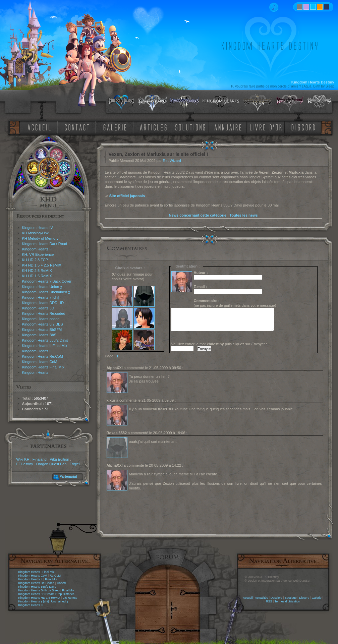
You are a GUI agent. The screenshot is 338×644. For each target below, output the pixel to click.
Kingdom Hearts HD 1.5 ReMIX (39, 598)
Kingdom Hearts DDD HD (43, 303)
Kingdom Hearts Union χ (42, 287)
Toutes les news (243, 215)
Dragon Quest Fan (51, 464)
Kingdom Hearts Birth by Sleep (39, 590)
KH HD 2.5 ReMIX (37, 271)
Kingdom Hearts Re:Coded (37, 583)
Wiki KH (23, 459)
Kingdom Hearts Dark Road (45, 244)
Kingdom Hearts (35, 372)
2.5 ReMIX (70, 598)
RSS (269, 601)
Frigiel (74, 464)
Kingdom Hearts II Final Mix (45, 346)
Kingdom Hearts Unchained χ (46, 292)
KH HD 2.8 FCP (35, 260)
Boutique (291, 598)
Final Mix (48, 572)
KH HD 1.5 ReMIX (37, 276)
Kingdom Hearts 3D (38, 308)
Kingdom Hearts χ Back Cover (47, 281)
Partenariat (68, 477)
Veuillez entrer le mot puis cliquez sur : (219, 344)
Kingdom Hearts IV (38, 228)
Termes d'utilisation (287, 601)
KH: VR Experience (38, 254)
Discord (304, 598)
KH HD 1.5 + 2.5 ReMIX (42, 265)
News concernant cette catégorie (198, 215)
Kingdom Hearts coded (41, 319)
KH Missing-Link (35, 233)
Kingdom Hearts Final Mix (43, 367)
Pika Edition (59, 459)
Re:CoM (55, 576)
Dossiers (276, 598)
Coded (61, 583)
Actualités (261, 598)
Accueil (248, 598)
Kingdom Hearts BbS (39, 335)
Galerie (317, 598)
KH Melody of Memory (40, 238)
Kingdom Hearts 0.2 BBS (43, 324)
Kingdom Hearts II (37, 351)
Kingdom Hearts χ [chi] (41, 297)
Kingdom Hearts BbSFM (42, 330)
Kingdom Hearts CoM (40, 362)
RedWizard (172, 161)
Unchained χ (60, 601)
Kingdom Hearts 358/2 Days (45, 340)
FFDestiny (25, 464)
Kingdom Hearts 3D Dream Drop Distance (47, 594)
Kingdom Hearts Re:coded (44, 313)
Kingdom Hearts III (37, 249)
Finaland (40, 459)
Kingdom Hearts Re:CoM (43, 356)
